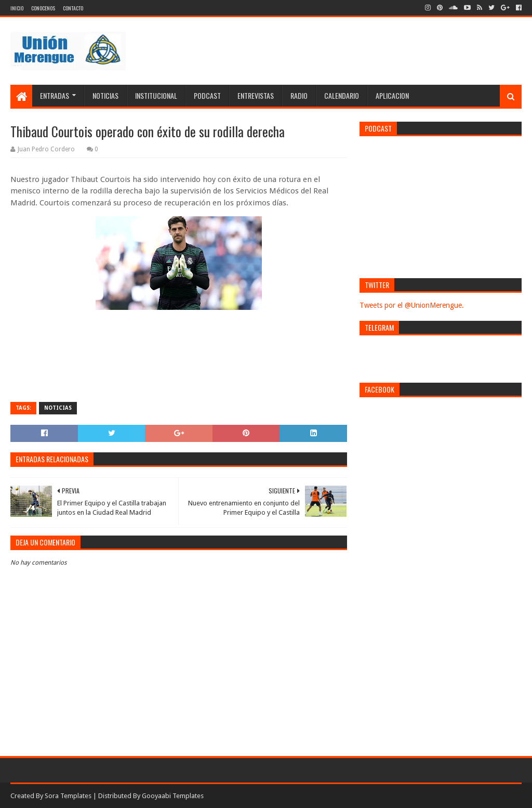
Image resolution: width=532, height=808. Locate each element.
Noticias (105, 95)
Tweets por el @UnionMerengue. (412, 305)
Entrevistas (256, 95)
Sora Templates (68, 796)
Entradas (55, 95)
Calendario (342, 95)
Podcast (207, 95)
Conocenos (43, 8)
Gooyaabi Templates (173, 796)
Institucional (156, 95)
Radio (299, 95)
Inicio (17, 8)
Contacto (73, 8)
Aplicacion (392, 95)
